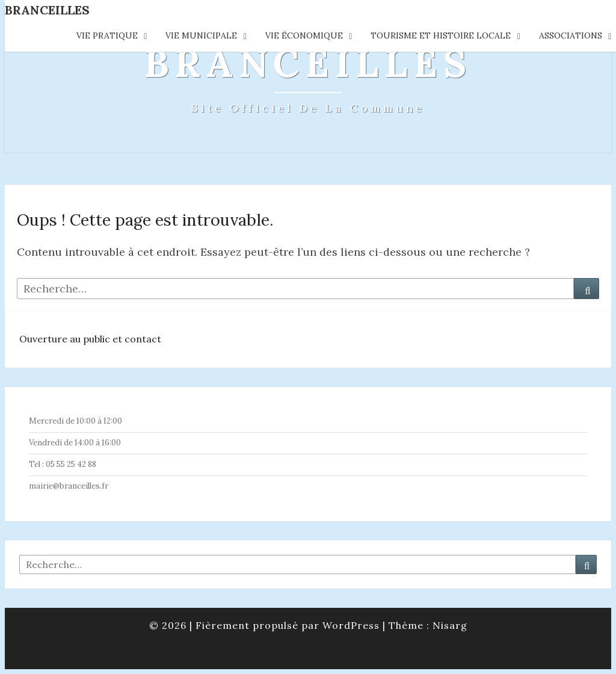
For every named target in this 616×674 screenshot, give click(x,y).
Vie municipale (201, 36)
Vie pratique (107, 36)
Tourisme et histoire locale (441, 36)
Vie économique (304, 36)
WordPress (351, 625)
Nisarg (450, 625)
